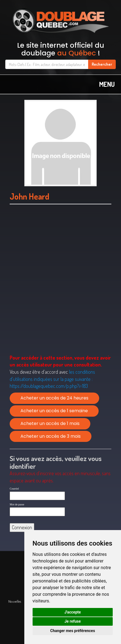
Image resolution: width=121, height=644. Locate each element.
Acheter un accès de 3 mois (51, 436)
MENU (107, 84)
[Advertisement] (60, 286)
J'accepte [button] (73, 612)
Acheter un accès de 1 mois (50, 423)
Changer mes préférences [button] (73, 631)
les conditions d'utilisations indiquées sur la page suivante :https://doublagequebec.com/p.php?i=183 (52, 379)
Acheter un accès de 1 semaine (54, 411)
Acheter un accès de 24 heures (54, 398)
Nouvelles (15, 601)
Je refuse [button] (73, 621)
